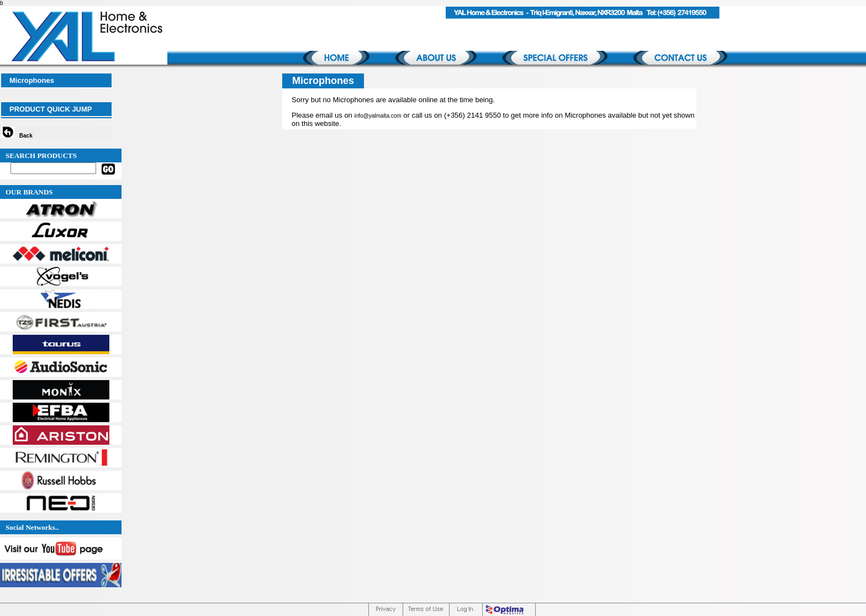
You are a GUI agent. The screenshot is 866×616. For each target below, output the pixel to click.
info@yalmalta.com (377, 116)
